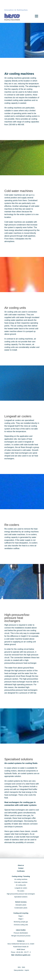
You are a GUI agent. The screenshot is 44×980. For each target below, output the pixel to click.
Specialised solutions (21, 897)
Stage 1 (21, 916)
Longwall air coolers (21, 888)
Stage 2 (21, 919)
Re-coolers (21, 891)
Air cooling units (21, 885)
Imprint (27, 970)
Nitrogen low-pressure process (21, 936)
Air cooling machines (21, 879)
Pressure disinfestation (21, 933)
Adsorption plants (21, 905)
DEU (19, 967)
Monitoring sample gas (21, 922)
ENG (23, 967)
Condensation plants (21, 908)
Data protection (19, 970)
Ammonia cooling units (21, 925)
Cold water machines (21, 882)
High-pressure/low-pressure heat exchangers (21, 894)
